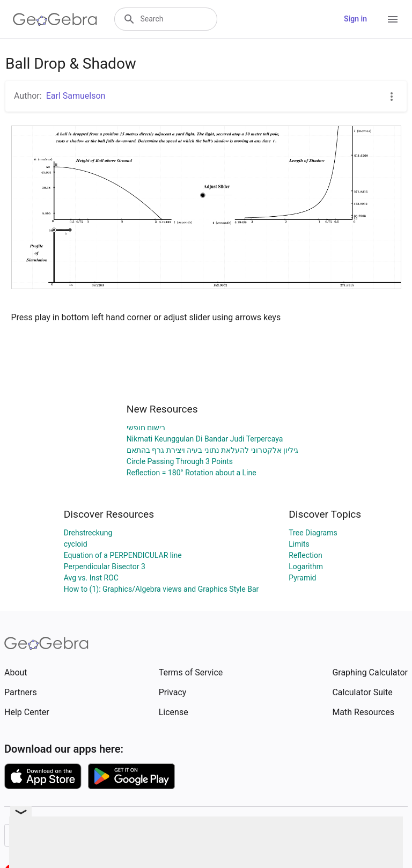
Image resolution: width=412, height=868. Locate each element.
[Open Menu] (393, 19)
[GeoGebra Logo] (55, 19)
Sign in (355, 19)
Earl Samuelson (76, 96)
